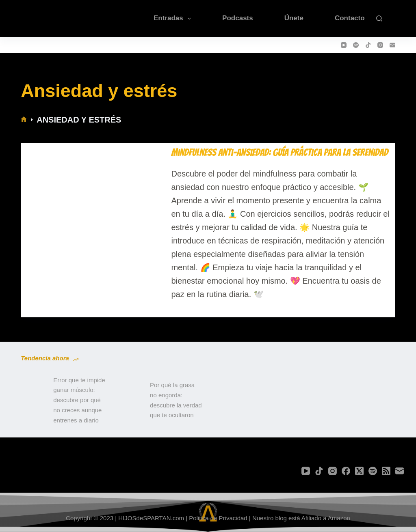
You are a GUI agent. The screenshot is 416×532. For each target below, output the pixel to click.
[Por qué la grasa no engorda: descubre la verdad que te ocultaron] (130, 401)
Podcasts (238, 18)
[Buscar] (379, 18)
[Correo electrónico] (392, 45)
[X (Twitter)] (359, 471)
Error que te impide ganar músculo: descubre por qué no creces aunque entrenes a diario (79, 400)
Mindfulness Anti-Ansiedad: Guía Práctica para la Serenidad (279, 152)
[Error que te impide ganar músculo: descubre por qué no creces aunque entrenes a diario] (33, 401)
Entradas (174, 19)
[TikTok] (368, 45)
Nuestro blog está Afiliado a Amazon (301, 518)
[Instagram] (380, 45)
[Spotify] (356, 45)
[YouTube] (344, 45)
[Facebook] (346, 471)
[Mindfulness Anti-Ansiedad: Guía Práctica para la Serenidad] (94, 224)
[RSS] (386, 471)
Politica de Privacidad (218, 518)
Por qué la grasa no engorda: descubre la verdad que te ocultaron (176, 400)
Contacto (350, 18)
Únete (294, 18)
